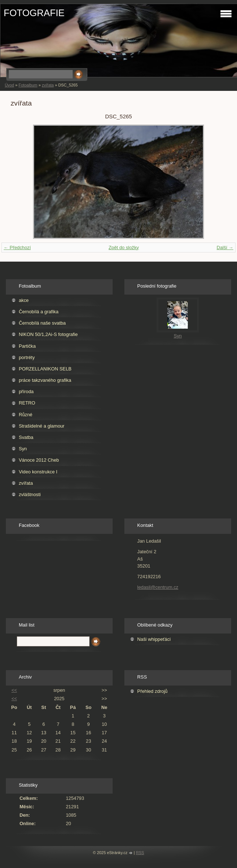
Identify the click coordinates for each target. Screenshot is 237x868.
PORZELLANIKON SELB (45, 369)
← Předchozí (17, 248)
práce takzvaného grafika (45, 380)
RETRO (27, 403)
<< (14, 690)
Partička (27, 346)
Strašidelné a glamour (41, 426)
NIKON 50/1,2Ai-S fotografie (48, 334)
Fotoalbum (28, 85)
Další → (225, 248)
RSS (140, 853)
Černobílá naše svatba (42, 323)
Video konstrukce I (38, 472)
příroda (26, 391)
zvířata (48, 85)
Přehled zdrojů (152, 691)
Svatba (26, 437)
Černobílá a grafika (39, 312)
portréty (27, 357)
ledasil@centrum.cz (158, 587)
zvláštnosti (30, 494)
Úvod (9, 85)
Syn (23, 449)
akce (24, 300)
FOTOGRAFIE (34, 13)
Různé (25, 415)
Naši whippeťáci (154, 639)
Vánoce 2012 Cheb (39, 460)
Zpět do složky (124, 248)
